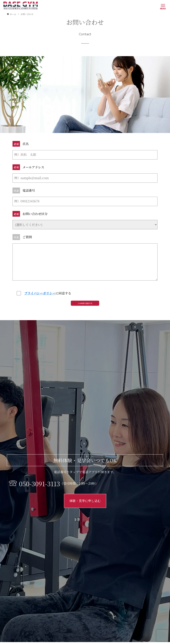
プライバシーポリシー (40, 293)
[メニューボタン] (163, 5)
